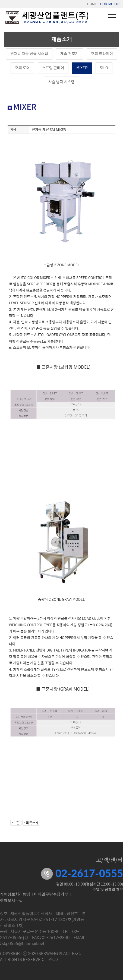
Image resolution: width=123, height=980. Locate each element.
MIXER (82, 68)
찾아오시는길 (11, 901)
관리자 (54, 959)
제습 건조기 (70, 54)
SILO (104, 68)
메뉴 (112, 17)
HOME (92, 4)
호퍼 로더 (22, 68)
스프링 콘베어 (53, 68)
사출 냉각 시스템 (61, 82)
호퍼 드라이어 (102, 54)
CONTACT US (110, 4)
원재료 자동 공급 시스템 (29, 54)
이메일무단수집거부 (51, 895)
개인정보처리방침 (15, 895)
